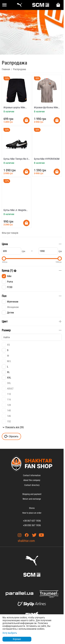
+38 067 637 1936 (32, 521)
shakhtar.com (26, 541)
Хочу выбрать (10, 633)
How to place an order (32, 513)
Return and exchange (32, 499)
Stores (32, 508)
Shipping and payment (32, 494)
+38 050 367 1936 (32, 525)
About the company (32, 480)
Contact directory (32, 485)
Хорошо (17, 639)
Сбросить (11, 436)
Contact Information (32, 475)
